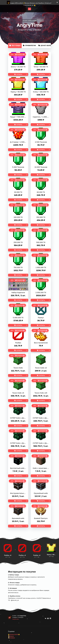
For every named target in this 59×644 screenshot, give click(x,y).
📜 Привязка (11, 638)
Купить (18, 74)
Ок (30, 9)
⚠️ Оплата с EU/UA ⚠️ (14, 634)
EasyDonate (16, 619)
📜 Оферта (11, 636)
